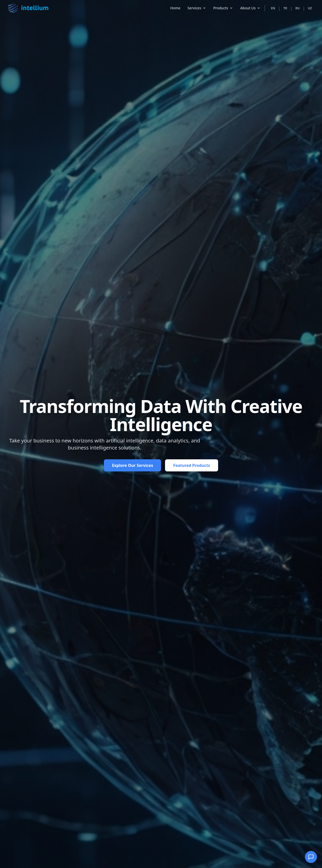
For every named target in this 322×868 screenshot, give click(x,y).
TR (285, 5)
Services (197, 4)
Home (175, 4)
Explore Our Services (132, 465)
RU (297, 5)
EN (273, 5)
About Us (250, 4)
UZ (310, 5)
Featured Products (191, 465)
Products (223, 4)
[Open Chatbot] (311, 857)
